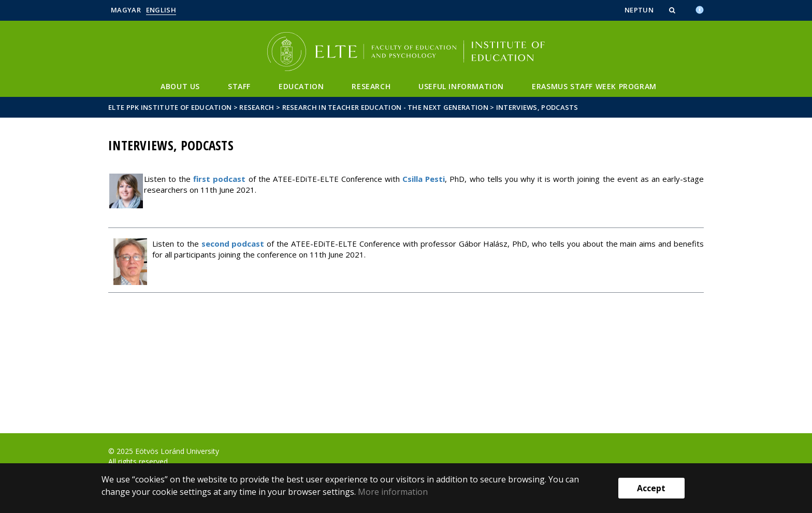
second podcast (233, 244)
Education (301, 86)
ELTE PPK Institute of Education (170, 107)
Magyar (126, 10)
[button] (673, 10)
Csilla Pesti (424, 179)
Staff (239, 86)
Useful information (461, 86)
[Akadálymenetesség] (700, 9)
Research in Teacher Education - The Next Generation (385, 107)
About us (180, 86)
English (161, 10)
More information (393, 492)
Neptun (639, 10)
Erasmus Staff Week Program (594, 86)
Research (371, 86)
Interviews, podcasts (537, 107)
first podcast (219, 179)
